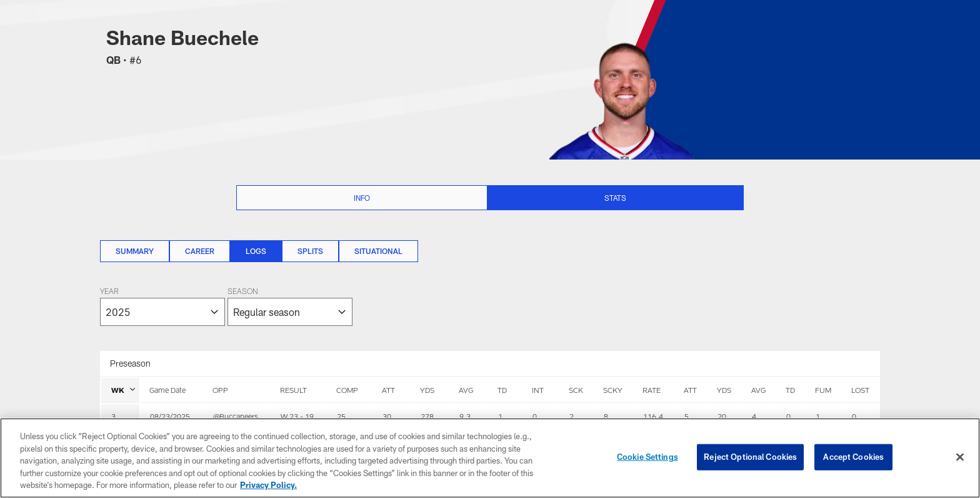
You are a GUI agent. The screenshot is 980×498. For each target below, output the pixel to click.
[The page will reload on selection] (226, 307)
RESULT (293, 390)
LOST (860, 390)
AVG (466, 390)
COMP (347, 390)
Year (109, 292)
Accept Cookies (853, 457)
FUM (823, 390)
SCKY (613, 390)
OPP (220, 390)
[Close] (960, 457)
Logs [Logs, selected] (256, 251)
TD (502, 390)
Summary (135, 251)
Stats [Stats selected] (615, 198)
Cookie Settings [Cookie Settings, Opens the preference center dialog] (647, 457)
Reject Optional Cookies (750, 457)
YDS (427, 390)
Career (200, 251)
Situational (378, 251)
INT (538, 390)
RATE (652, 390)
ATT (388, 390)
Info (362, 198)
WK (123, 390)
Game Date (167, 390)
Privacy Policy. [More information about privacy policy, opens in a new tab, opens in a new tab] (268, 485)
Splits (310, 251)
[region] (490, 458)
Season (242, 292)
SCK (576, 390)
